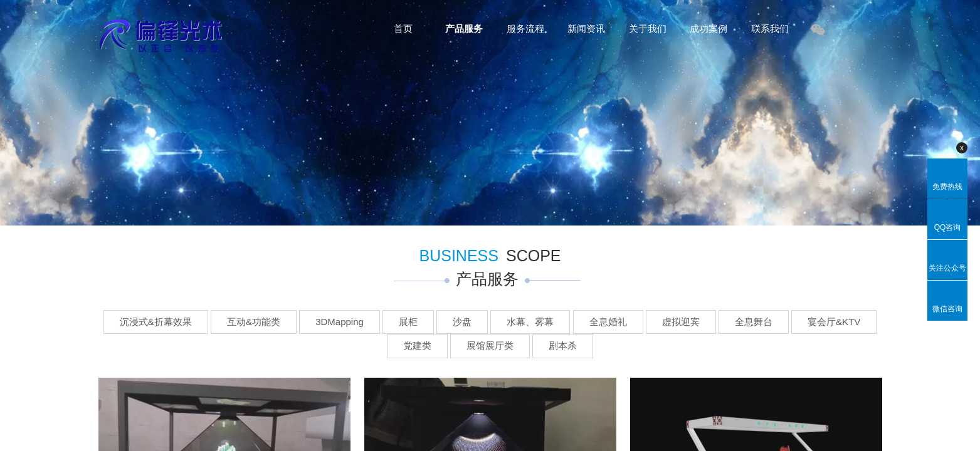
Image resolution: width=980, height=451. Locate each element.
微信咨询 (947, 309)
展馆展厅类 (490, 345)
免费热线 (947, 187)
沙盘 (462, 322)
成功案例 (709, 29)
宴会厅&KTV (834, 322)
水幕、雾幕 (530, 322)
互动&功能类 (254, 322)
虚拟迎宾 (681, 322)
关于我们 (648, 29)
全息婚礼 (608, 322)
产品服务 (464, 29)
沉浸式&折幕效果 (156, 322)
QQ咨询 (948, 227)
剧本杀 (563, 345)
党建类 (417, 345)
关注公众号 (947, 268)
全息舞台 (754, 322)
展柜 (408, 322)
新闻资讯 (586, 29)
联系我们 (770, 29)
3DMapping (340, 322)
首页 (403, 29)
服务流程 (525, 29)
